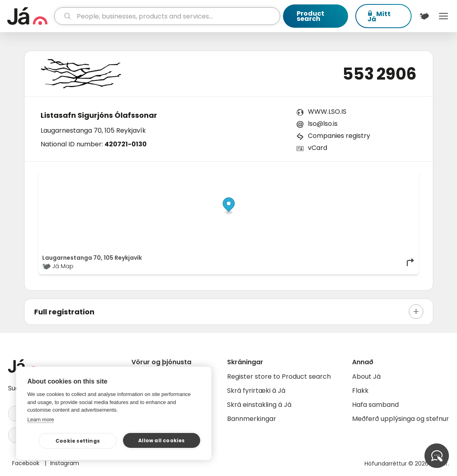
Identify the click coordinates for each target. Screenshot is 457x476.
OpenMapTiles (400, 175)
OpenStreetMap (361, 175)
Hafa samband (375, 405)
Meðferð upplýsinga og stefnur (401, 419)
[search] (167, 16)
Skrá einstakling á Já (259, 405)
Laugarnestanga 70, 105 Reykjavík (93, 130)
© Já (332, 175)
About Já (366, 376)
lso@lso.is (323, 124)
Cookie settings (78, 441)
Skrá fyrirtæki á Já (256, 391)
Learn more (41, 420)
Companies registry (339, 136)
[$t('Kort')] (424, 16)
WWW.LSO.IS (327, 112)
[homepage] (30, 16)
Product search (310, 16)
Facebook (27, 463)
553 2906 (379, 74)
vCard (318, 148)
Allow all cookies (161, 440)
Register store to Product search (279, 376)
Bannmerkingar (252, 419)
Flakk (360, 391)
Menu (443, 16)
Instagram (65, 463)
